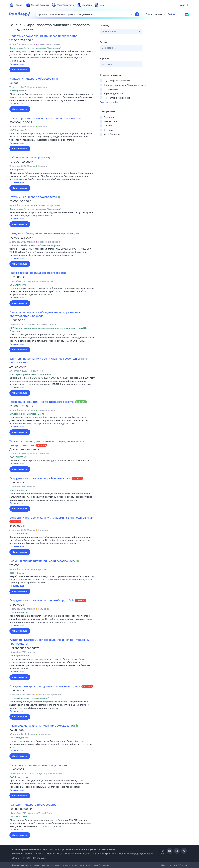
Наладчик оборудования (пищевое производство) (44, 36)
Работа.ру (182, 865)
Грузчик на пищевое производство (33, 197)
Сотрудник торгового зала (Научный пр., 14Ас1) (42, 600)
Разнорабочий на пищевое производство (38, 273)
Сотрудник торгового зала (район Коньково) (40, 478)
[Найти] (137, 14)
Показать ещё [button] (17, 64)
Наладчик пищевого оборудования (34, 79)
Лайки (16, 858)
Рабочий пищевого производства (33, 158)
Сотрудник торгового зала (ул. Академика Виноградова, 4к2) (51, 518)
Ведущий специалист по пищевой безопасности (42, 561)
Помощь (39, 854)
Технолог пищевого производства (33, 805)
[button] (52, 58)
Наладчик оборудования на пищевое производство (45, 233)
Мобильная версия (22, 854)
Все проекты (39, 858)
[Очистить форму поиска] (131, 14)
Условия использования (77, 854)
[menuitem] (16, 5)
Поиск (149, 14)
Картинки (160, 14)
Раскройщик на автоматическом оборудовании (42, 726)
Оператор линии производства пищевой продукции (45, 118)
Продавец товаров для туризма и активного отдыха (45, 686)
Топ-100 (26, 858)
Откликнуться (20, 70)
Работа (172, 14)
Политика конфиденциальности (136, 854)
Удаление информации (105, 854)
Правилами (104, 865)
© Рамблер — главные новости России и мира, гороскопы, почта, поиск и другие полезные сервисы (64, 849)
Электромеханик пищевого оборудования (38, 765)
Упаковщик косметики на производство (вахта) (42, 402)
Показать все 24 (109, 102)
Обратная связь (54, 854)
